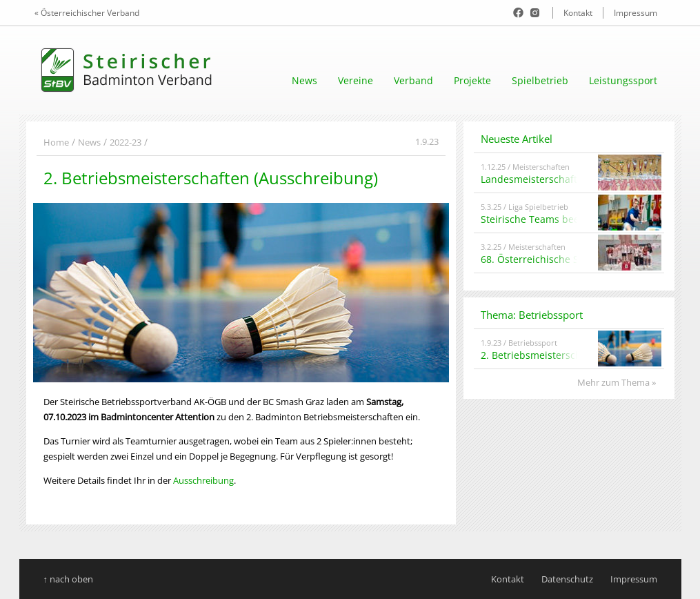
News (304, 80)
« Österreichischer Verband (87, 13)
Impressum (636, 13)
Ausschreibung (203, 480)
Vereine (356, 80)
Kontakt (578, 13)
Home (56, 142)
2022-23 (126, 142)
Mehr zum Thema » (617, 382)
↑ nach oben (69, 579)
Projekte (472, 80)
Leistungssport (623, 80)
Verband (413, 80)
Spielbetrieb (540, 80)
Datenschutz (567, 579)
